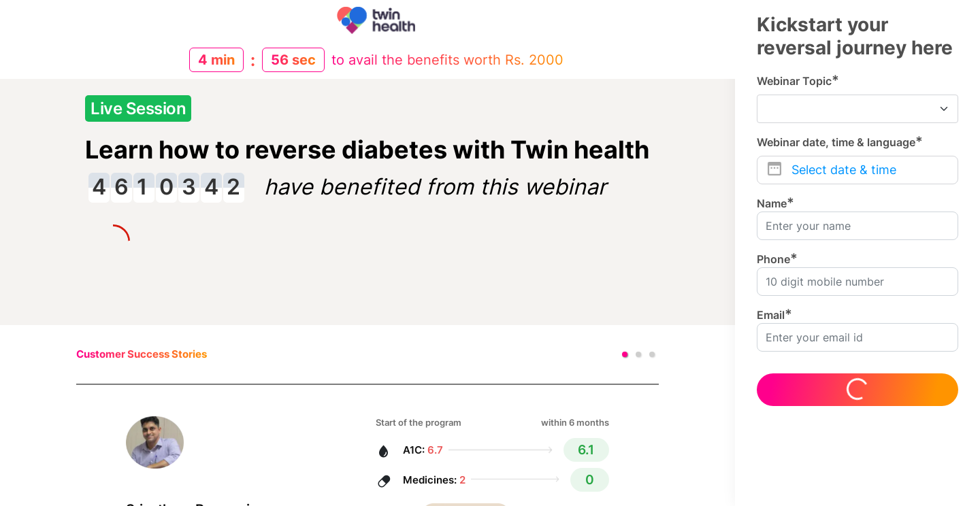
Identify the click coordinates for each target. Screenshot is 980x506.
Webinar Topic (798, 81)
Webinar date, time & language (840, 142)
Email (774, 315)
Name (775, 203)
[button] (625, 354)
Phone (777, 259)
